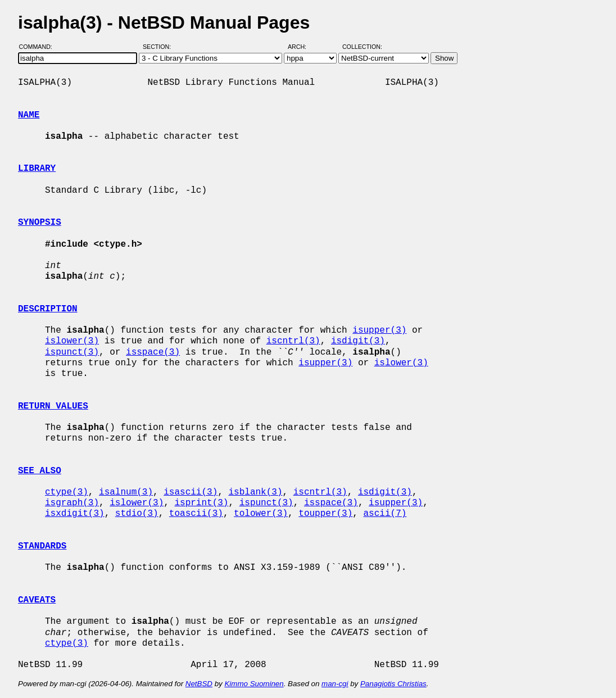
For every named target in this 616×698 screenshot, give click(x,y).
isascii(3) (191, 492)
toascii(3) (196, 514)
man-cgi (335, 684)
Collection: (362, 47)
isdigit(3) (358, 341)
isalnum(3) (126, 492)
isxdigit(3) (75, 514)
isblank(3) (255, 492)
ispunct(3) (72, 352)
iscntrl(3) (293, 341)
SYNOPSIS (40, 223)
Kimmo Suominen (254, 684)
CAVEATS (37, 600)
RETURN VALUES (53, 406)
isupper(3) (379, 330)
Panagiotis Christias (393, 684)
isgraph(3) (72, 503)
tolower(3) (261, 514)
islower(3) (72, 341)
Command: (39, 47)
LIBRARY (37, 169)
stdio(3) (137, 514)
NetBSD (199, 684)
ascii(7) (385, 514)
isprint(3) (201, 503)
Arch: (302, 47)
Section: (159, 47)
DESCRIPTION (48, 309)
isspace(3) (153, 352)
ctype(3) (67, 492)
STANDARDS (42, 546)
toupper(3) (325, 514)
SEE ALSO (40, 471)
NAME (29, 115)
